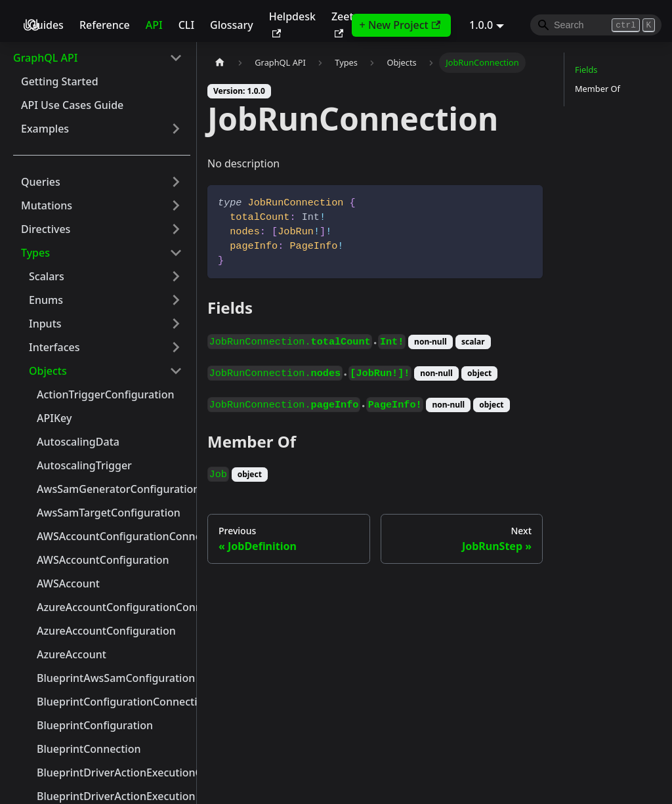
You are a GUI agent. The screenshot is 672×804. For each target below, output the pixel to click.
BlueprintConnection (89, 749)
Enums (46, 300)
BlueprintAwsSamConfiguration (114, 678)
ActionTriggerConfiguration (105, 394)
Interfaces (54, 347)
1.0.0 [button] (481, 25)
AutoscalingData (78, 442)
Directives (46, 229)
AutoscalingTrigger (84, 465)
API (154, 25)
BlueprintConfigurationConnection (114, 702)
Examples (45, 129)
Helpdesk (292, 23)
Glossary (232, 25)
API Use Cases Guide (72, 105)
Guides (46, 25)
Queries (41, 182)
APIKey (54, 418)
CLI (186, 25)
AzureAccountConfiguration (106, 631)
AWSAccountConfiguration (103, 560)
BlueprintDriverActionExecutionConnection (114, 772)
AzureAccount (72, 654)
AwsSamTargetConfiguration (109, 513)
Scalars (47, 276)
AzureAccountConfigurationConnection (114, 607)
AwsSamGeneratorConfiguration (114, 489)
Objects (48, 371)
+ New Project (400, 25)
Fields (586, 70)
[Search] (596, 25)
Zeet (343, 23)
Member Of (598, 89)
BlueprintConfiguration (95, 725)
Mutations (47, 205)
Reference (105, 25)
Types (35, 253)
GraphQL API (45, 58)
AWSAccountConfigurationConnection (114, 536)
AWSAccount (68, 583)
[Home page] (220, 63)
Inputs (45, 324)
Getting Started (60, 81)
